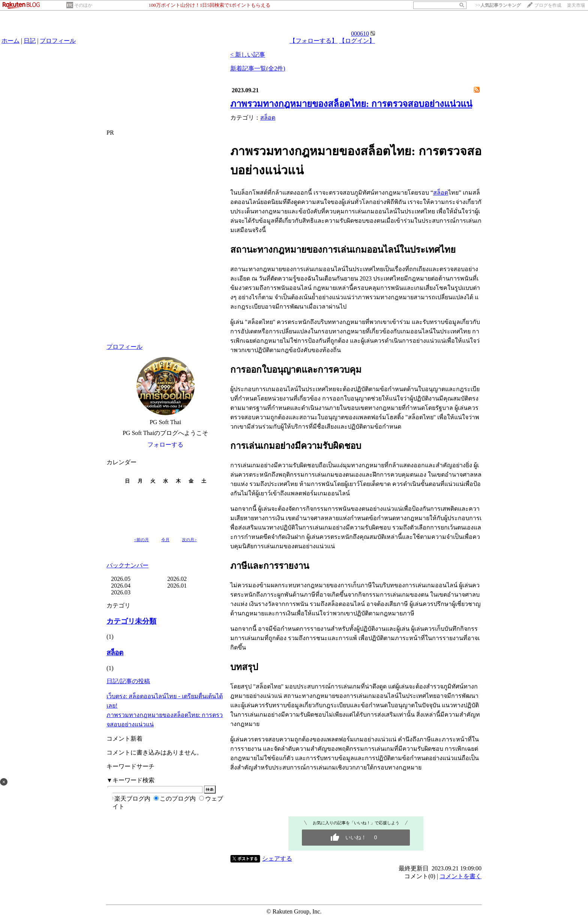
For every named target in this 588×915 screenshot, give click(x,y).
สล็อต (115, 653)
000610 (360, 34)
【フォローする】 (313, 41)
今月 (165, 540)
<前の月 (142, 540)
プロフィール (58, 41)
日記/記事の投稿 (128, 681)
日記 (30, 41)
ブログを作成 (548, 5)
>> (498, 5)
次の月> (189, 540)
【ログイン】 (357, 41)
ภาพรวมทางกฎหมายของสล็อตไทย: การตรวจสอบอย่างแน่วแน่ (351, 104)
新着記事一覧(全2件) (258, 68)
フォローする (165, 445)
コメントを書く (460, 876)
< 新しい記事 (248, 55)
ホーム (10, 41)
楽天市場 (576, 5)
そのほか (83, 5)
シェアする (277, 859)
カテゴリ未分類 (131, 621)
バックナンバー (127, 565)
